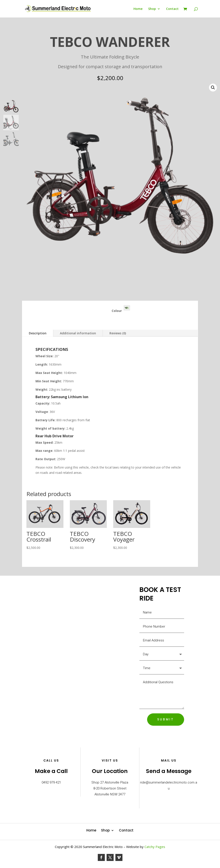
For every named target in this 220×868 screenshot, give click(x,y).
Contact (172, 9)
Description (38, 333)
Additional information (78, 333)
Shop (152, 9)
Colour (117, 311)
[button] (213, 88)
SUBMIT (166, 719)
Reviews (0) (118, 333)
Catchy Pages (155, 847)
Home (138, 9)
